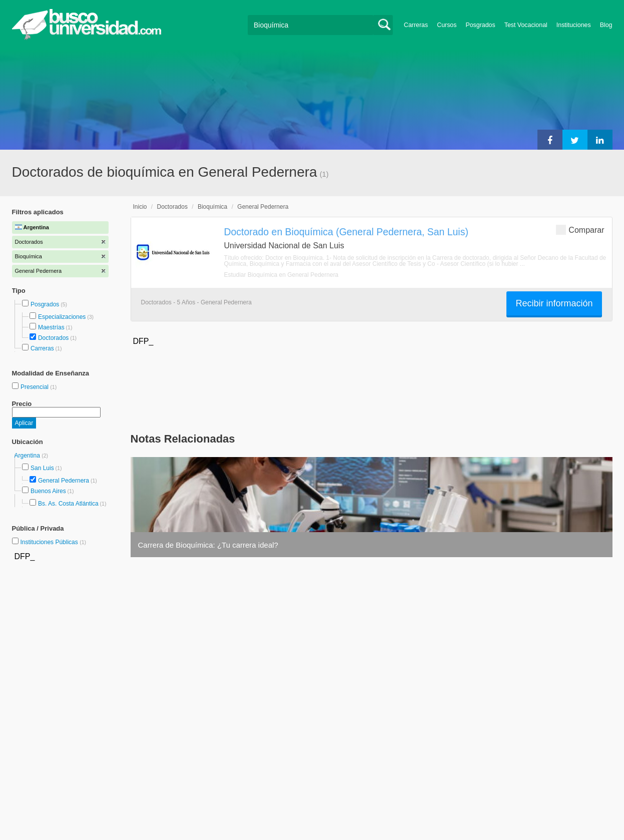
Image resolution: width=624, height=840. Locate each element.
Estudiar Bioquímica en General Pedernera (281, 275)
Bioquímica (212, 207)
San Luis (42, 468)
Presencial (35, 387)
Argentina (28, 456)
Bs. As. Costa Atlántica (68, 504)
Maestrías (51, 327)
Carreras (416, 25)
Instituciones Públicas (53, 542)
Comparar (580, 230)
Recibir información (554, 303)
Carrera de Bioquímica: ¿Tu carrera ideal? (208, 545)
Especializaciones (62, 317)
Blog (606, 25)
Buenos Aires (48, 491)
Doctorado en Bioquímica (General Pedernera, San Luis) (346, 232)
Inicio (140, 207)
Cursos (447, 25)
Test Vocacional (526, 25)
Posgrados (480, 25)
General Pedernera (64, 481)
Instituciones (574, 25)
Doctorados (53, 338)
